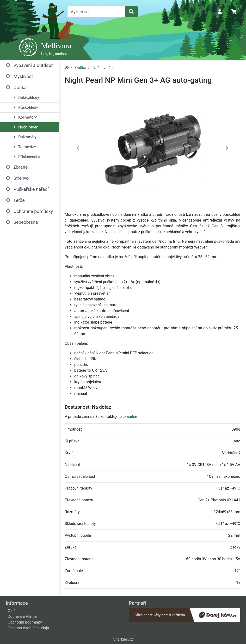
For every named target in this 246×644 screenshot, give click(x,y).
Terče (15, 200)
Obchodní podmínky (25, 622)
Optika (16, 87)
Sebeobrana (22, 222)
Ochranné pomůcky (29, 211)
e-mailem (130, 417)
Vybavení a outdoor (29, 65)
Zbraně (17, 167)
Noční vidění (26, 127)
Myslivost (19, 76)
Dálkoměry (25, 137)
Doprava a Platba (22, 616)
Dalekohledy (26, 98)
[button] (78, 149)
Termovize (25, 147)
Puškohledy (26, 107)
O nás (13, 611)
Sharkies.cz (123, 639)
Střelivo (17, 178)
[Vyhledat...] (96, 12)
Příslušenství (27, 157)
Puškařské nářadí (27, 189)
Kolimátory (25, 117)
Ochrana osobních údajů (28, 628)
